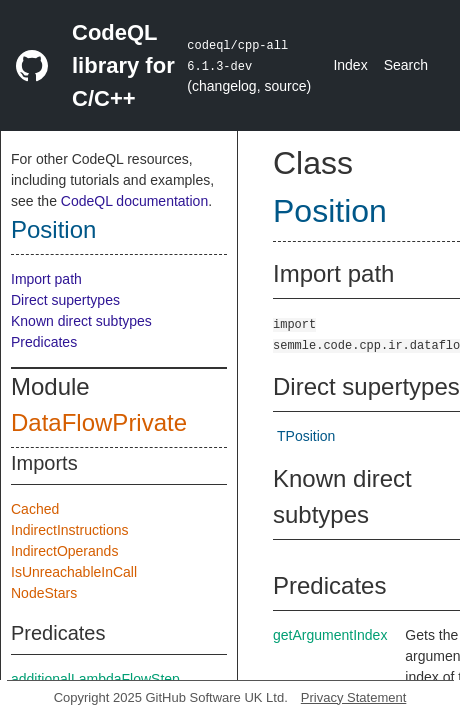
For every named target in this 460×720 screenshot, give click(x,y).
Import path (46, 279)
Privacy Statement (354, 697)
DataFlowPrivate (99, 422)
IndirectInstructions (70, 530)
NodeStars (44, 593)
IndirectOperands (64, 551)
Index (350, 65)
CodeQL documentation (134, 201)
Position (53, 229)
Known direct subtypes (81, 321)
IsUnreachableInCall (74, 572)
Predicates (44, 342)
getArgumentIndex (330, 635)
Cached (35, 509)
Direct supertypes (65, 300)
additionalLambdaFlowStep (95, 679)
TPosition (306, 436)
